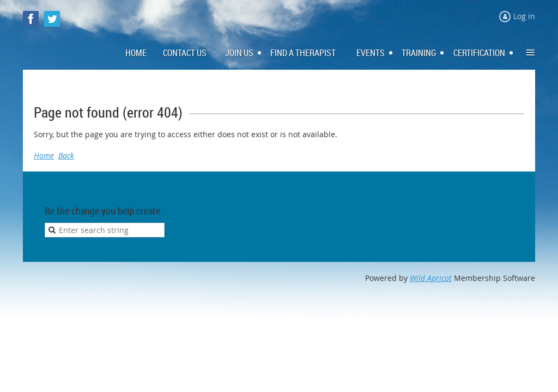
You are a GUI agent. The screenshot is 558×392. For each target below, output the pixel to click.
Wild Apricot (431, 278)
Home (44, 155)
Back (66, 155)
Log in (524, 16)
